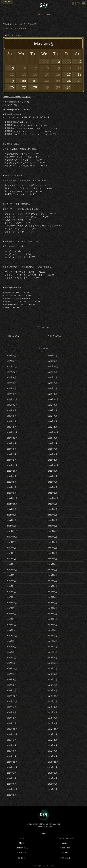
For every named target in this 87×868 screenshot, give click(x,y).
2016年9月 (52, 669)
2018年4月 (11, 619)
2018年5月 (52, 614)
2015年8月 (11, 707)
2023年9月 (52, 438)
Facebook (74, 3)
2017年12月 (12, 630)
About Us (22, 853)
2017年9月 (52, 636)
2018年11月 (53, 597)
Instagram (79, 3)
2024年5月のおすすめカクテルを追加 (21, 24)
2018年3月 (52, 619)
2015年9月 (52, 701)
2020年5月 (52, 548)
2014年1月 (52, 756)
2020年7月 (52, 542)
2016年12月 (12, 663)
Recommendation (65, 838)
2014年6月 (11, 745)
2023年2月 (11, 460)
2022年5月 (52, 482)
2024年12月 (12, 399)
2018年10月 (12, 603)
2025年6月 (11, 383)
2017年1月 (52, 658)
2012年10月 (12, 789)
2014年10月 (12, 734)
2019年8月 (11, 575)
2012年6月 (11, 795)
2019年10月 (12, 570)
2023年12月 (12, 432)
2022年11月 (53, 465)
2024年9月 (52, 405)
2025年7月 (52, 377)
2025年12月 (12, 366)
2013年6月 (11, 778)
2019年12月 (12, 564)
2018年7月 (52, 608)
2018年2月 (11, 625)
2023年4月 (11, 454)
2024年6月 (11, 416)
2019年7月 (52, 575)
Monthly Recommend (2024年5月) (17, 97)
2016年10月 (12, 669)
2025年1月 (52, 394)
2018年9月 (52, 603)
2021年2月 (11, 526)
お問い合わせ (65, 858)
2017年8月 (11, 641)
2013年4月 (11, 784)
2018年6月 (11, 614)
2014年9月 (52, 734)
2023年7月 (52, 443)
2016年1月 (52, 690)
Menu (84, 3)
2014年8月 (11, 740)
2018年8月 (11, 608)
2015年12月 (12, 696)
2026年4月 (11, 356)
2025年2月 (11, 394)
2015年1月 (52, 723)
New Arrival (54, 336)
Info (22, 838)
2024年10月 (12, 405)
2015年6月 (11, 712)
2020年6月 (11, 548)
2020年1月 (52, 559)
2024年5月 (52, 416)
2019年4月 (11, 586)
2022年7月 (52, 476)
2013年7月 (52, 773)
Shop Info (65, 848)
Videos (65, 843)
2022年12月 (12, 465)
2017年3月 (52, 652)
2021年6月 (11, 515)
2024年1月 (52, 427)
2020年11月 (53, 531)
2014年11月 (53, 729)
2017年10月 (12, 636)
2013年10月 (12, 767)
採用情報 (22, 858)
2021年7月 (52, 509)
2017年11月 (53, 630)
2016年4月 (11, 685)
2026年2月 (11, 361)
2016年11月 (53, 663)
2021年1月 (52, 526)
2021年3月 (52, 520)
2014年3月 (52, 751)
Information (20, 28)
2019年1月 (52, 592)
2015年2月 (11, 723)
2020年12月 (12, 531)
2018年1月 (52, 625)
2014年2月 (11, 756)
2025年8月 (11, 377)
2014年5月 (52, 745)
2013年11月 (53, 762)
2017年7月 (52, 641)
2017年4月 (11, 652)
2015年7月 (52, 707)
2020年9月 (52, 537)
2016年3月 (52, 685)
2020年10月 (12, 537)
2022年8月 (11, 476)
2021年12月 (12, 498)
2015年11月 (53, 696)
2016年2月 (11, 690)
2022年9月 (52, 471)
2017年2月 (11, 658)
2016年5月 (52, 679)
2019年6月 (11, 581)
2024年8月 (11, 410)
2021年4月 (11, 520)
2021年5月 (52, 515)
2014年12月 (12, 729)
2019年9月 (52, 570)
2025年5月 (52, 383)
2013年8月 (11, 773)
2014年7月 (52, 740)
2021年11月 (53, 498)
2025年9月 (52, 372)
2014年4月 (11, 751)
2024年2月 (11, 427)
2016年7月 (52, 674)
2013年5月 (52, 778)
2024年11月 (53, 399)
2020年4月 (11, 553)
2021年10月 (12, 504)
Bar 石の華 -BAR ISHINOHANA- (44, 5)
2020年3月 (52, 553)
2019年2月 (11, 592)
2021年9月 (52, 504)
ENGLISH (7, 2)
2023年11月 (53, 432)
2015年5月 (52, 712)
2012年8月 (52, 789)
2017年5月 (52, 647)
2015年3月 (52, 718)
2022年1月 (52, 493)
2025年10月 (12, 372)
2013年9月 (52, 767)
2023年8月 (11, 443)
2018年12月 (12, 597)
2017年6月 (11, 647)
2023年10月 (12, 438)
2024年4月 (11, 421)
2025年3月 (52, 388)
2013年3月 (52, 784)
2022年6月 (11, 482)
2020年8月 (11, 542)
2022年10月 (12, 471)
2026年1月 (52, 361)
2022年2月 (11, 493)
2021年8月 (11, 509)
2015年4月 (11, 718)
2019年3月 (52, 586)
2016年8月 (11, 674)
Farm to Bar (22, 848)
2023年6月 (11, 449)
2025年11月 (53, 366)
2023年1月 (52, 460)
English (65, 853)
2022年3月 (52, 487)
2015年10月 (12, 701)
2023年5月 (52, 449)
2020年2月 (11, 559)
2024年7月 (52, 410)
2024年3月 (52, 421)
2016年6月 (11, 679)
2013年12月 (12, 762)
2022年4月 (11, 487)
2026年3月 (52, 356)
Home (44, 833)
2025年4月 (11, 388)
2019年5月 (52, 581)
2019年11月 (53, 564)
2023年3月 (52, 454)
